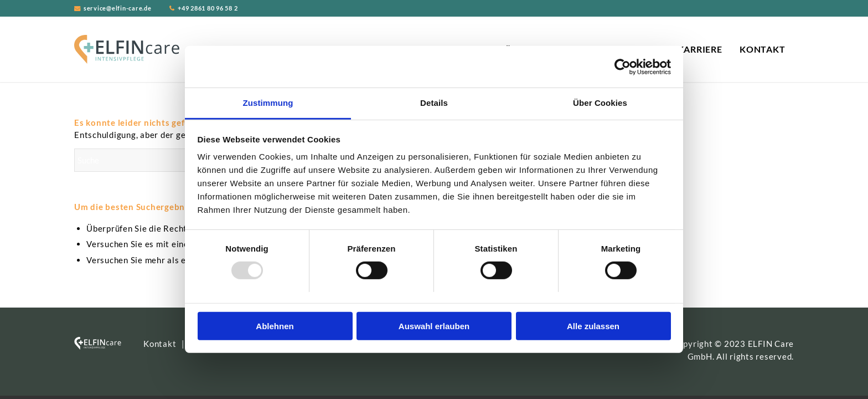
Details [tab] (434, 103)
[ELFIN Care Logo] (127, 49)
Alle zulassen (593, 326)
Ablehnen (275, 326)
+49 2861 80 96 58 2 (208, 8)
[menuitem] (700, 49)
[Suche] (157, 160)
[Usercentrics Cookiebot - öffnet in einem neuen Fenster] (622, 66)
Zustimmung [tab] (268, 103)
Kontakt (160, 344)
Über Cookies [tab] (600, 103)
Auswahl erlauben (434, 326)
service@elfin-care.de (118, 8)
